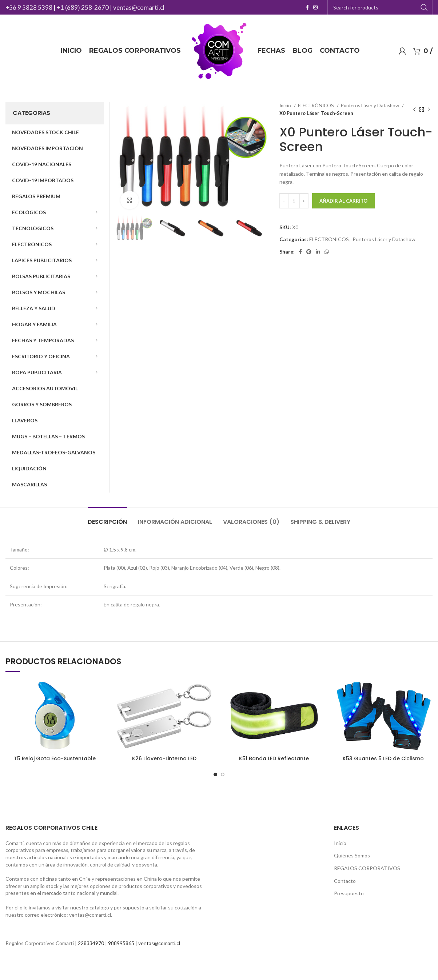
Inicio (286, 105)
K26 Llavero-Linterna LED (164, 758)
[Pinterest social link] (309, 252)
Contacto (345, 881)
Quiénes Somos (352, 855)
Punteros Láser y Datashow (371, 105)
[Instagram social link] (315, 7)
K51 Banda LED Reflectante (274, 758)
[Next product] (429, 109)
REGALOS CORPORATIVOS (367, 868)
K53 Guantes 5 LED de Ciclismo (383, 758)
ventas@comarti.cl (139, 7)
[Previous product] (414, 109)
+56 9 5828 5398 (29, 7)
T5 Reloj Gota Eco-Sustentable (55, 758)
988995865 (121, 943)
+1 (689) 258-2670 (83, 7)
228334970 (91, 943)
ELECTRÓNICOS (316, 105)
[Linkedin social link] (318, 252)
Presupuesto (349, 893)
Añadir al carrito (343, 201)
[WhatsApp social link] (327, 252)
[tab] (107, 518)
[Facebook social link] (307, 7)
